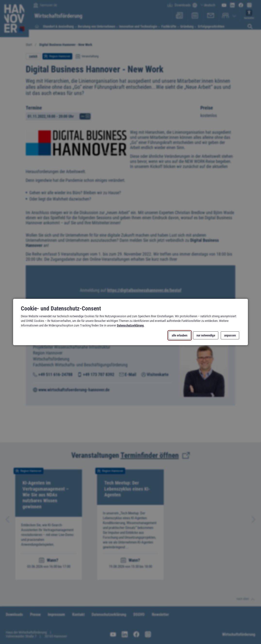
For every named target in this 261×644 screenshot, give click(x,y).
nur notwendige (206, 335)
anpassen (230, 335)
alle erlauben (179, 335)
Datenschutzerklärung (130, 325)
